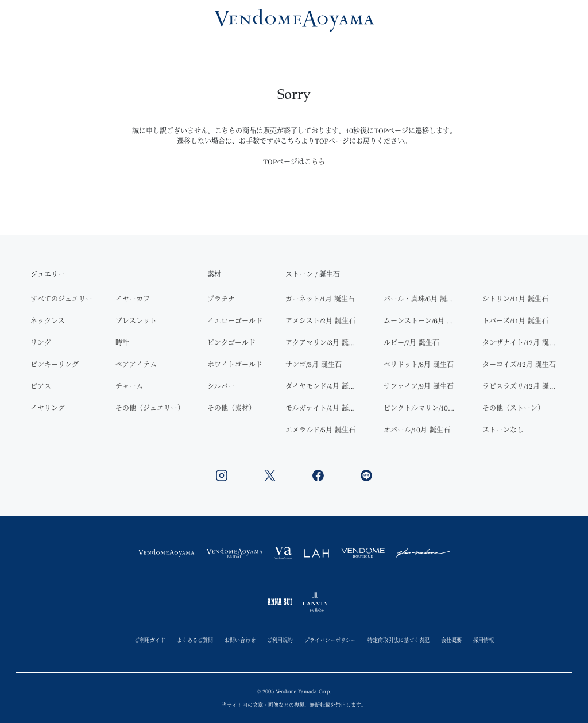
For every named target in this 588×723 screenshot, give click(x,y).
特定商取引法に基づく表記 (399, 640)
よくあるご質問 (195, 640)
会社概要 (451, 640)
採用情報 (483, 640)
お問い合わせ (240, 640)
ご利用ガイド (150, 640)
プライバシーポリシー (330, 640)
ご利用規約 (280, 640)
